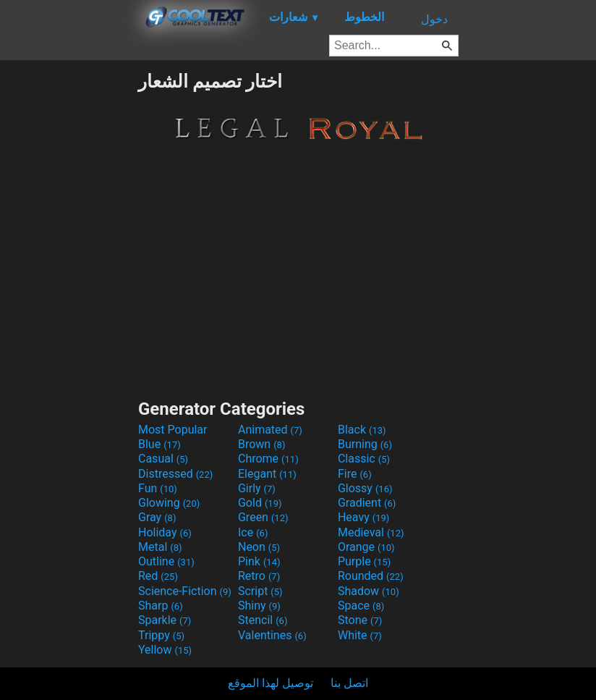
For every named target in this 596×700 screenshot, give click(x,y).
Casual (163, 459)
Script (260, 591)
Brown (261, 444)
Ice (253, 532)
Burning (365, 444)
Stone (360, 620)
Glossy (365, 488)
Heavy (363, 517)
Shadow (369, 591)
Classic (364, 459)
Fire (355, 474)
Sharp (161, 606)
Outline (166, 561)
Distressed (175, 474)
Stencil (263, 620)
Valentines (272, 635)
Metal (160, 547)
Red (158, 576)
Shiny (259, 606)
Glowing (169, 503)
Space (361, 606)
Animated (270, 430)
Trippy (161, 635)
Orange (366, 547)
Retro (259, 576)
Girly (257, 488)
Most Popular (173, 430)
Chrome (268, 459)
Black (362, 430)
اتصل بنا (349, 683)
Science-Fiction (185, 591)
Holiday (165, 532)
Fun (158, 488)
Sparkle (165, 620)
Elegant (267, 474)
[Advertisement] (69, 288)
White (360, 635)
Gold (260, 503)
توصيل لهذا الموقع (271, 683)
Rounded (371, 576)
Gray (157, 517)
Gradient (367, 503)
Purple (364, 561)
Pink (259, 561)
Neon (259, 547)
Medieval (371, 532)
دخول (434, 19)
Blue (159, 444)
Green (263, 517)
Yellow (165, 650)
